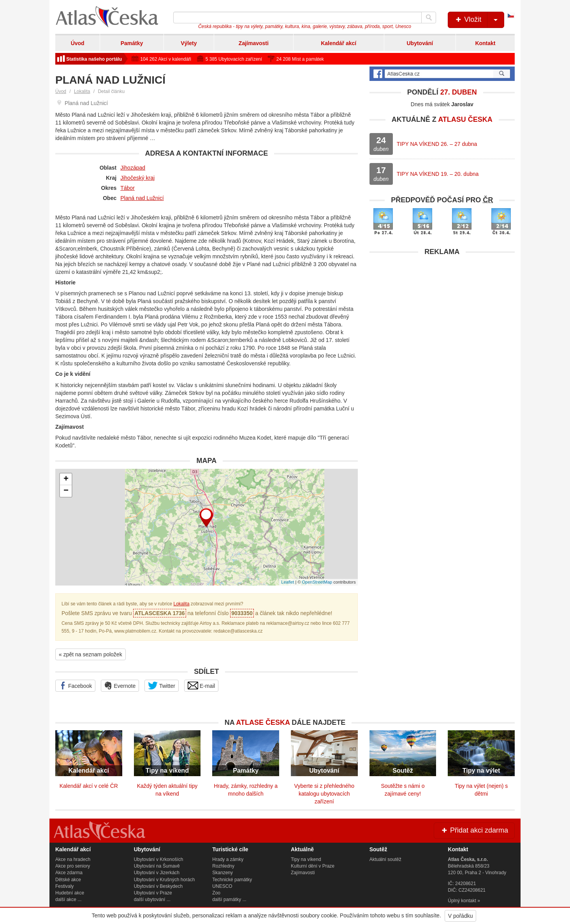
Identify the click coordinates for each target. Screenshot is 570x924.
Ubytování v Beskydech (158, 886)
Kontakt (485, 43)
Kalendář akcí (339, 43)
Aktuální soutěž (385, 859)
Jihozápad (133, 168)
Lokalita (82, 91)
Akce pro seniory (73, 866)
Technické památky (232, 880)
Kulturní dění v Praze (313, 866)
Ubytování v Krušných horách (164, 880)
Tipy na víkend (306, 859)
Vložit (479, 20)
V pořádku (461, 916)
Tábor (128, 188)
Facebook (75, 686)
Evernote (120, 686)
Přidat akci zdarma (474, 830)
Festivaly (64, 886)
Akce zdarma (69, 873)
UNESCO (222, 886)
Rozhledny (223, 866)
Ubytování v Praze (153, 893)
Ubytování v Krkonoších (159, 859)
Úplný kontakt (462, 901)
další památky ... (229, 899)
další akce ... (68, 899)
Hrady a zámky (228, 859)
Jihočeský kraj (137, 178)
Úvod (78, 43)
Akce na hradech (73, 859)
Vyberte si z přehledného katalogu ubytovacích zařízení (324, 794)
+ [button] (66, 479)
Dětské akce (68, 880)
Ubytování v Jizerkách (157, 873)
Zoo (216, 893)
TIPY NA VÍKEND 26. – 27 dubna (437, 144)
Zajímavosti (254, 43)
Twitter (162, 686)
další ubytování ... (152, 899)
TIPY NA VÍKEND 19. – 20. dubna (438, 174)
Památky (132, 43)
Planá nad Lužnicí (142, 198)
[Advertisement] (442, 314)
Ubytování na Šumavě (157, 866)
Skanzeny (223, 873)
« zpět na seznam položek (91, 654)
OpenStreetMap (317, 582)
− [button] (66, 491)
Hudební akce (70, 893)
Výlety (189, 43)
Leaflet (288, 582)
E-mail (201, 686)
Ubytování (420, 43)
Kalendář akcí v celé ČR (89, 786)
